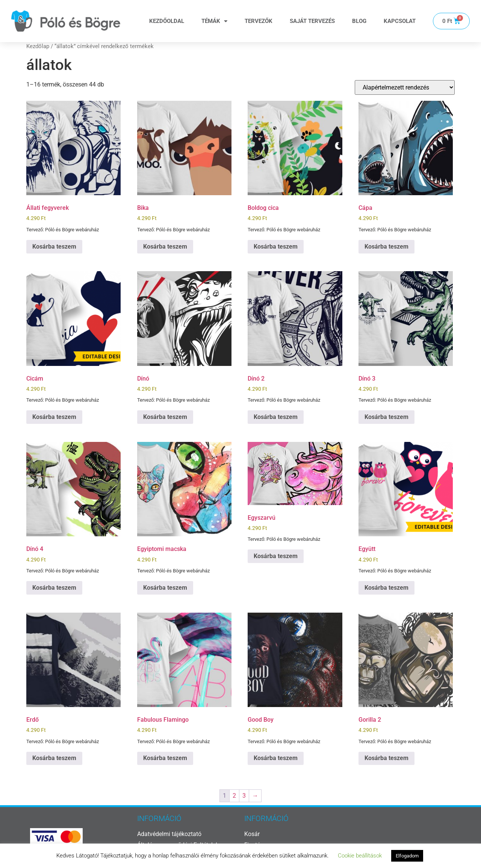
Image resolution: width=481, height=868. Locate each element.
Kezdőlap (38, 46)
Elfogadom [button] (407, 856)
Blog (359, 21)
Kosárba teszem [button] (54, 247)
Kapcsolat (400, 21)
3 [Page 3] (244, 796)
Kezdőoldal (167, 21)
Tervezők (259, 21)
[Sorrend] (405, 87)
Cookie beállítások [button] (360, 856)
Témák (214, 21)
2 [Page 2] (234, 796)
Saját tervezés (312, 21)
